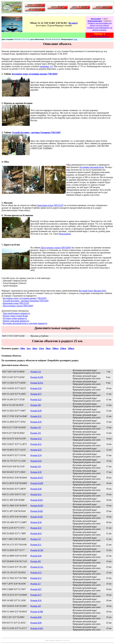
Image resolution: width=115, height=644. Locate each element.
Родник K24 (36, 461)
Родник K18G (37, 628)
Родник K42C (37, 500)
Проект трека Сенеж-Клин (15, 316)
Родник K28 (36, 411)
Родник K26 (36, 388)
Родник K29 (36, 422)
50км (48, 348)
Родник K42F (37, 517)
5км (29, 348)
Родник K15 (36, 572)
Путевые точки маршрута (15, 318)
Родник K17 (36, 595)
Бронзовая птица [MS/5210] (50, 205)
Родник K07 (36, 589)
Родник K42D (37, 506)
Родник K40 (36, 489)
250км (63, 348)
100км (55, 348)
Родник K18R (37, 612)
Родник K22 (36, 444)
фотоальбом (65, 234)
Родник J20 (36, 606)
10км (35, 348)
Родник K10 (36, 528)
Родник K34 (36, 455)
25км (41, 348)
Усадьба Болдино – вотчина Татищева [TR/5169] (36, 132)
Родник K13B (37, 550)
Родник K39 (36, 472)
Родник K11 (36, 545)
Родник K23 (36, 400)
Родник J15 (36, 539)
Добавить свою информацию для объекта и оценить (100, 29)
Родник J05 (36, 561)
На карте (73, 23)
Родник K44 (36, 556)
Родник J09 (36, 405)
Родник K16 (36, 600)
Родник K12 (36, 578)
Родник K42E (37, 511)
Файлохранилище (95, 21)
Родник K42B (37, 483)
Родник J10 (36, 427)
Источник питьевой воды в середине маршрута (25, 323)
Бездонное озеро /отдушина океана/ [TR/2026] (35, 74)
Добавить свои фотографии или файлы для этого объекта (100, 24)
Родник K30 (36, 522)
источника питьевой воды (92, 167)
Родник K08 (36, 623)
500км (71, 348)
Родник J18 (36, 466)
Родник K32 (36, 439)
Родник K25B (37, 377)
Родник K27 (36, 394)
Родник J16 (36, 433)
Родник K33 (36, 450)
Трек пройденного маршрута (16, 313)
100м (23, 348)
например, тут (46, 66)
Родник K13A (37, 567)
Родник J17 (36, 584)
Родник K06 (36, 617)
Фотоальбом (96, 19)
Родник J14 (36, 372)
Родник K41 (36, 494)
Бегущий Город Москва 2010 (92, 291)
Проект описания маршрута (16, 321)
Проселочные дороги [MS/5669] (56, 248)
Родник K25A (37, 383)
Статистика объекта (99, 36)
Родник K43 (36, 533)
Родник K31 (36, 416)
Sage (75, 39)
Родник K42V (37, 478)
